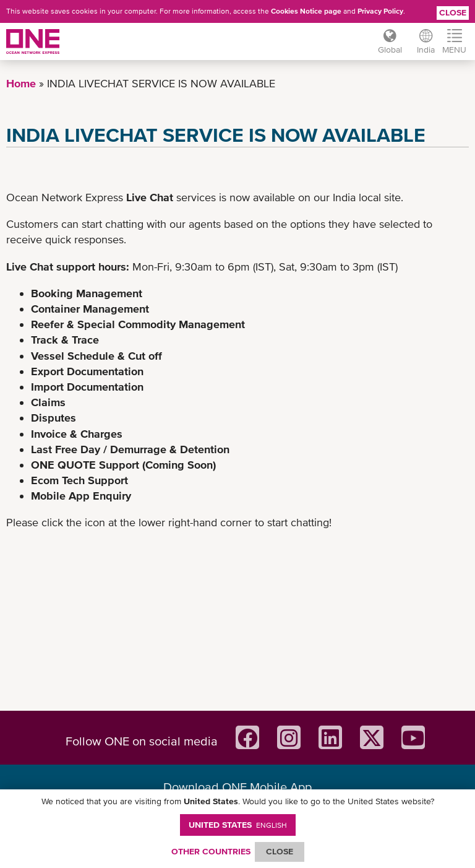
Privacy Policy (380, 11)
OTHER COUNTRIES (211, 851)
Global (390, 50)
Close (453, 12)
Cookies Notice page (306, 11)
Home (21, 83)
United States (238, 825)
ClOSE (280, 851)
